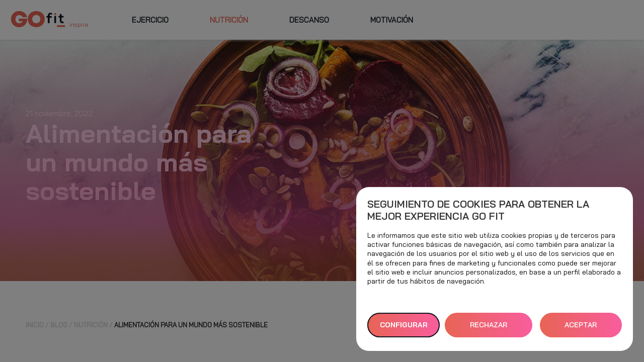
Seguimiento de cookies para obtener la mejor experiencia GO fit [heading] (478, 210)
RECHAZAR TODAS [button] (489, 329)
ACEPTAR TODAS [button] (581, 329)
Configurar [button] (404, 325)
